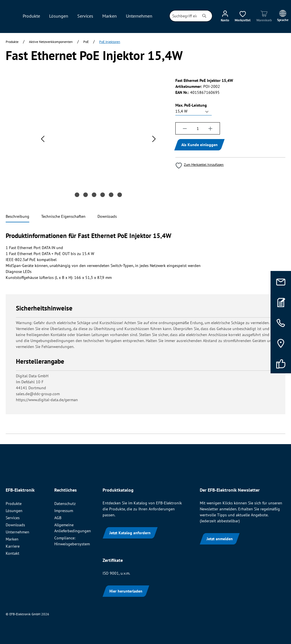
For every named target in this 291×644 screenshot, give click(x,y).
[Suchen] (204, 16)
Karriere (13, 546)
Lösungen (14, 511)
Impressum (64, 511)
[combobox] (183, 16)
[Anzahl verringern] (185, 128)
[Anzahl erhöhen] (211, 128)
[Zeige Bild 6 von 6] (120, 195)
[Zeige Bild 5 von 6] (111, 195)
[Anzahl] (198, 128)
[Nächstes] (154, 139)
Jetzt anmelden (220, 539)
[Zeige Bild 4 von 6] (103, 195)
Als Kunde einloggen (199, 145)
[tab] (17, 217)
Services (13, 518)
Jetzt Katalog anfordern (130, 533)
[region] (85, 142)
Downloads (15, 525)
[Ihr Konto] (225, 16)
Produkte (14, 504)
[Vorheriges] (43, 139)
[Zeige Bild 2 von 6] (86, 195)
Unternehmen (17, 532)
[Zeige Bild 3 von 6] (94, 195)
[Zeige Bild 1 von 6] (77, 195)
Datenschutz (65, 504)
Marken (12, 539)
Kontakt (13, 553)
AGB (58, 518)
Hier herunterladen (126, 591)
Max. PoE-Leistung (191, 105)
